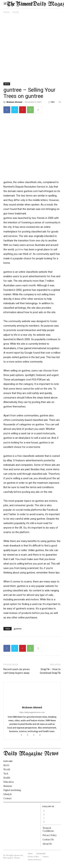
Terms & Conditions (48, 829)
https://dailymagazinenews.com (32, 712)
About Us (47, 844)
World (16, 12)
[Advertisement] (32, 49)
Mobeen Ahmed (14, 102)
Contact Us (48, 839)
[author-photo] (32, 702)
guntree (19, 249)
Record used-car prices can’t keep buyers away (17, 671)
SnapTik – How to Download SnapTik (50, 671)
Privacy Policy (50, 835)
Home (6, 12)
